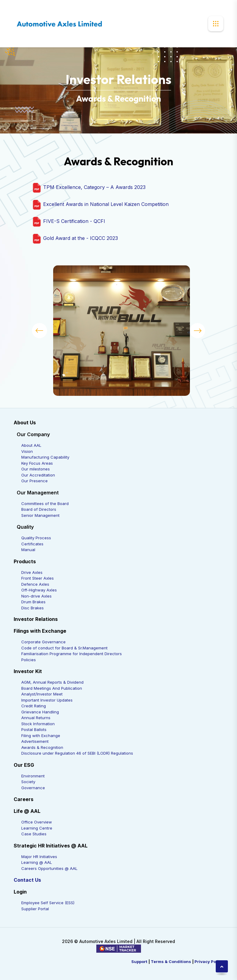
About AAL (31, 445)
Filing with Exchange (41, 736)
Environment (33, 776)
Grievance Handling (40, 712)
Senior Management (40, 515)
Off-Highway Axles (39, 590)
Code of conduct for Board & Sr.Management (64, 648)
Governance (33, 788)
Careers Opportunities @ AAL (49, 868)
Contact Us (27, 880)
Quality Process (36, 538)
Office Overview (37, 822)
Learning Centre (37, 828)
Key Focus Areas (37, 463)
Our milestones (36, 469)
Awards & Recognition (42, 747)
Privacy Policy (209, 961)
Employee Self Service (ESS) (48, 903)
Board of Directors (39, 509)
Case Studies (34, 834)
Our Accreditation (38, 475)
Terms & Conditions (171, 961)
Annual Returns (36, 718)
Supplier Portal (35, 909)
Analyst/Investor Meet (42, 694)
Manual (28, 550)
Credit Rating (34, 706)
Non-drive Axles (36, 596)
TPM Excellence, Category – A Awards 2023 (94, 187)
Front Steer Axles (38, 578)
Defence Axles (35, 584)
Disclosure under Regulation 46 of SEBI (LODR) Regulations (77, 753)
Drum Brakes (33, 602)
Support (139, 961)
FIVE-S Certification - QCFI (73, 221)
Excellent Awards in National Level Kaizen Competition (105, 204)
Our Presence (34, 481)
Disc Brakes (33, 608)
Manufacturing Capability (45, 457)
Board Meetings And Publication (52, 688)
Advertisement (35, 741)
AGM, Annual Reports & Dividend (52, 682)
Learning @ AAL (37, 862)
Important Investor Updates (47, 700)
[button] (39, 331)
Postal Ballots (34, 729)
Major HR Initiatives (39, 857)
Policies (29, 660)
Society (28, 782)
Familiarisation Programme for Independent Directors (72, 654)
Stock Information (38, 724)
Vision (27, 451)
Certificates (32, 544)
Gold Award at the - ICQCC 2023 (80, 238)
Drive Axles (32, 572)
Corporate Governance (43, 642)
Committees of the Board (45, 503)
